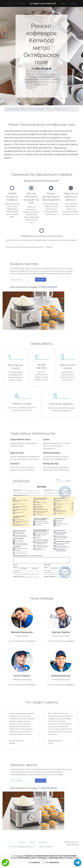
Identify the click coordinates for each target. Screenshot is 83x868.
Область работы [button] (45, 847)
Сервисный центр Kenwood (17, 109)
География (21, 3)
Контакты (73, 3)
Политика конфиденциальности (22, 847)
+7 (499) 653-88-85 (41, 69)
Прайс (63, 3)
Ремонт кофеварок (37, 109)
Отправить (41, 279)
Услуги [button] (9, 3)
